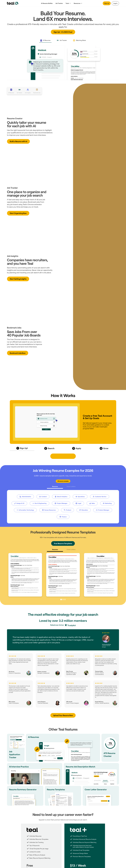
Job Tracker (59, 3)
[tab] (45, 41)
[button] (68, 3)
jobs (38, 202)
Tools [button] (67, 3)
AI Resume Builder (47, 3)
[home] (13, 3)
